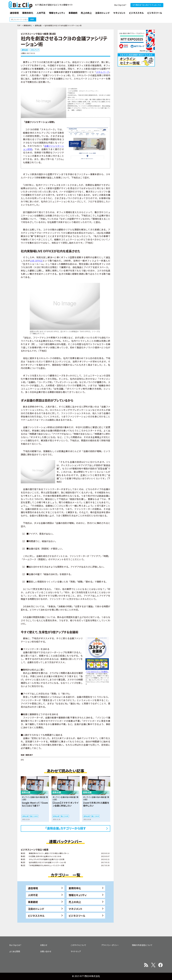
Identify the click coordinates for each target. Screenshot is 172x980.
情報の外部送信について (142, 945)
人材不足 (33, 895)
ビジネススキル (36, 916)
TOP (19, 25)
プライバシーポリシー (110, 945)
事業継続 (33, 902)
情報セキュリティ (78, 895)
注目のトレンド (36, 909)
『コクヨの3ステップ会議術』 (97, 671)
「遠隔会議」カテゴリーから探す (66, 828)
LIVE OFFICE (36, 261)
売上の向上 (75, 902)
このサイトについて (79, 945)
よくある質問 (15, 951)
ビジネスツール (77, 916)
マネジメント (76, 909)
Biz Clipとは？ (120, 5)
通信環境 (33, 888)
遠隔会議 (38, 25)
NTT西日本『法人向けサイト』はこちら (147, 5)
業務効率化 (28, 25)
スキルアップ (35, 50)
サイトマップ (76, 951)
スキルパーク (103, 72)
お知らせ (44, 945)
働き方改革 (34, 816)
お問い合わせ (46, 951)
